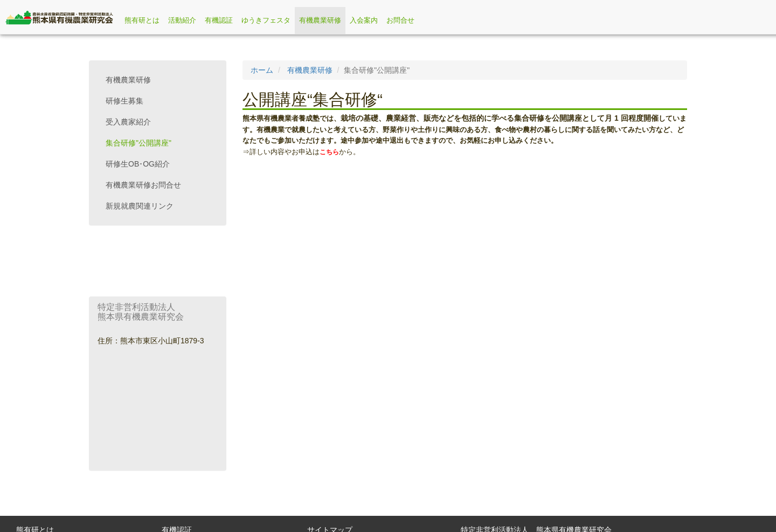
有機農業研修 (320, 20)
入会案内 (364, 20)
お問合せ (400, 20)
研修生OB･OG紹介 (138, 164)
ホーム (262, 70)
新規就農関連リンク (140, 206)
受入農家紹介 (128, 122)
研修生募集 (124, 101)
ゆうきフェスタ (266, 20)
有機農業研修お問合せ (143, 185)
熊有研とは (142, 20)
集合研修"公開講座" (138, 143)
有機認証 (219, 20)
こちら (329, 152)
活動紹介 (182, 20)
